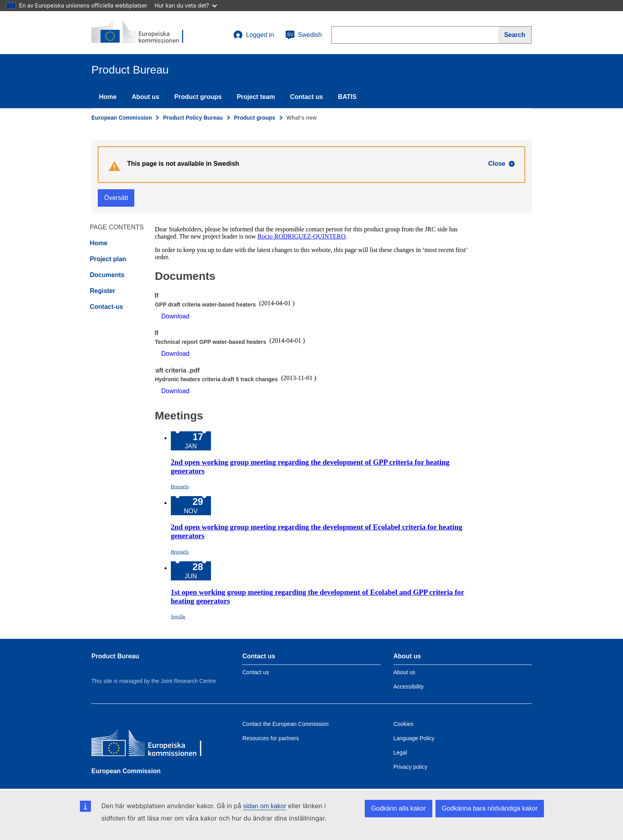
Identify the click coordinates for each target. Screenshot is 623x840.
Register (103, 291)
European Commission (122, 118)
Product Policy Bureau (193, 118)
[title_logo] (139, 33)
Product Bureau (115, 656)
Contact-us (106, 307)
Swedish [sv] (304, 35)
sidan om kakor (265, 806)
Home (108, 97)
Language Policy (414, 738)
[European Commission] (149, 745)
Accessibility (408, 687)
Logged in (253, 35)
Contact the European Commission (285, 724)
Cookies (403, 724)
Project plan (108, 259)
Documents (107, 275)
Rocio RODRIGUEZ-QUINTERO (302, 236)
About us (145, 97)
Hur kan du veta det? (186, 5)
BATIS (347, 97)
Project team (256, 97)
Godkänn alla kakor (399, 808)
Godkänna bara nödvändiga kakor (490, 808)
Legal (400, 753)
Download (175, 316)
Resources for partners (271, 738)
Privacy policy (410, 767)
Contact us (307, 97)
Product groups (198, 97)
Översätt (116, 198)
